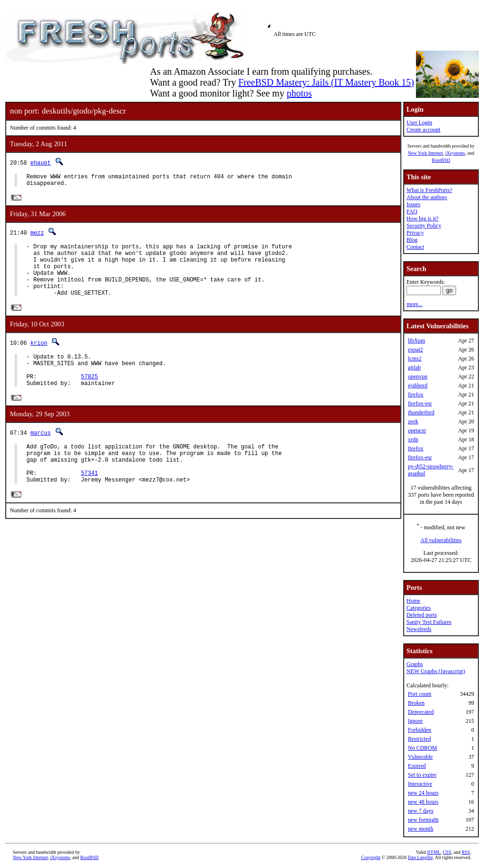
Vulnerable (420, 757)
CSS (447, 852)
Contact (415, 247)
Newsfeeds (419, 629)
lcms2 (415, 359)
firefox (416, 395)
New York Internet (425, 153)
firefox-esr (420, 403)
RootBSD (441, 160)
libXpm (417, 341)
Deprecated (421, 712)
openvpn (418, 377)
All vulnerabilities (441, 540)
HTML (434, 852)
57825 (89, 397)
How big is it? (423, 219)
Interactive (420, 784)
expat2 (415, 350)
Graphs (415, 664)
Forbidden (419, 730)
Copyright (371, 857)
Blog (412, 240)
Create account (423, 130)
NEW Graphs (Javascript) (436, 671)
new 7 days (421, 811)
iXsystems (455, 153)
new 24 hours (423, 793)
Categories (419, 608)
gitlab (414, 368)
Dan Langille (420, 857)
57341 (89, 502)
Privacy (415, 233)
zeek (413, 421)
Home (413, 601)
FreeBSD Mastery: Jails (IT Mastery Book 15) (326, 82)
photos (299, 93)
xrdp (413, 439)
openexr (417, 430)
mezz (37, 236)
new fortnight (423, 820)
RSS (466, 852)
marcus (40, 455)
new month (421, 829)
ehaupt (40, 162)
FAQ (412, 211)
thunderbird (421, 412)
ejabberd (418, 386)
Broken (416, 703)
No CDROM (423, 748)
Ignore (415, 721)
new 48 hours (423, 802)
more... (415, 304)
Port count (420, 694)
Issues (413, 204)
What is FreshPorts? (429, 190)
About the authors (427, 197)
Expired (417, 766)
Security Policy (424, 226)
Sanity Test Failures (429, 622)
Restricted (419, 739)
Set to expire (422, 775)
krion (39, 357)
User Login (419, 123)
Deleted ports (422, 615)
